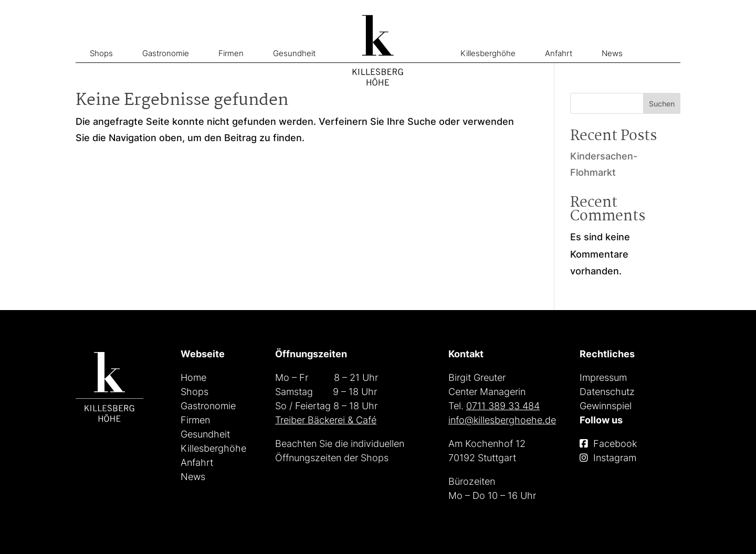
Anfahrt (559, 53)
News (612, 53)
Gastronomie (166, 53)
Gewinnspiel (606, 406)
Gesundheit (294, 53)
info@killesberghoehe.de (502, 420)
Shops (101, 53)
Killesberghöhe (488, 53)
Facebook (615, 444)
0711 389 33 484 (503, 406)
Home (193, 377)
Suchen (662, 104)
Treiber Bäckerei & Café (326, 420)
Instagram (615, 458)
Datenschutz (607, 392)
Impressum (603, 377)
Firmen (231, 53)
